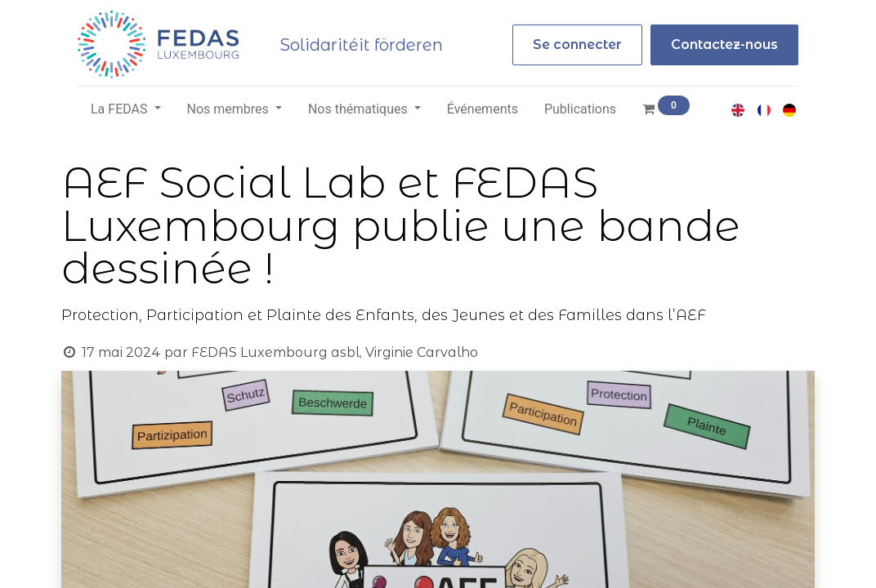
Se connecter (577, 45)
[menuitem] (483, 109)
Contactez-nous (724, 45)
